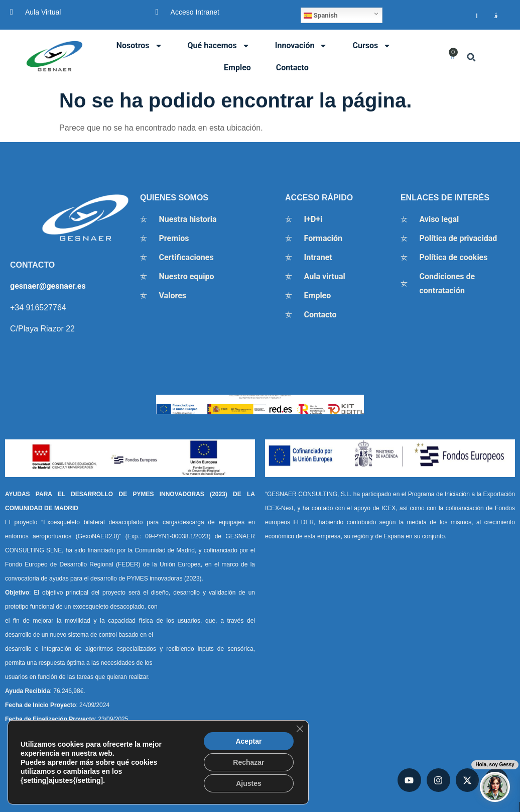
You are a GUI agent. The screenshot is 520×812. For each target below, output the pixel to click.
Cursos (372, 46)
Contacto (292, 68)
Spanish (320, 16)
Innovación (301, 46)
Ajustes (249, 783)
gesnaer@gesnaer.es (48, 286)
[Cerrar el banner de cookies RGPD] (300, 729)
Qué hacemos (219, 46)
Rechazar (248, 762)
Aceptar (248, 741)
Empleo (237, 68)
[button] (472, 57)
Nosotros (140, 46)
